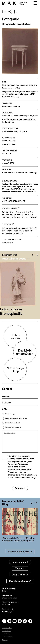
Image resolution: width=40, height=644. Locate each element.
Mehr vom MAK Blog (20, 552)
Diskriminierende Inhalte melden (16, 418)
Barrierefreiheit (7, 637)
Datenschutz (6, 631)
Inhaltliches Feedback (13, 423)
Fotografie (22, 131)
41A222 (22, 201)
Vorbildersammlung (11, 106)
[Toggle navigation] (35, 3)
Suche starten (20, 562)
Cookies (5, 640)
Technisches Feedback (13, 427)
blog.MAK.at (20, 575)
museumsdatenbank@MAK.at (10, 603)
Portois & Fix (8, 122)
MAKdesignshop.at (20, 581)
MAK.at (20, 568)
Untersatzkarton (9, 131)
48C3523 (13, 201)
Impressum (6, 634)
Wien (30, 116)
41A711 (5, 201)
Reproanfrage (10, 414)
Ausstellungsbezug (14, 259)
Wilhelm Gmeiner (19, 116)
